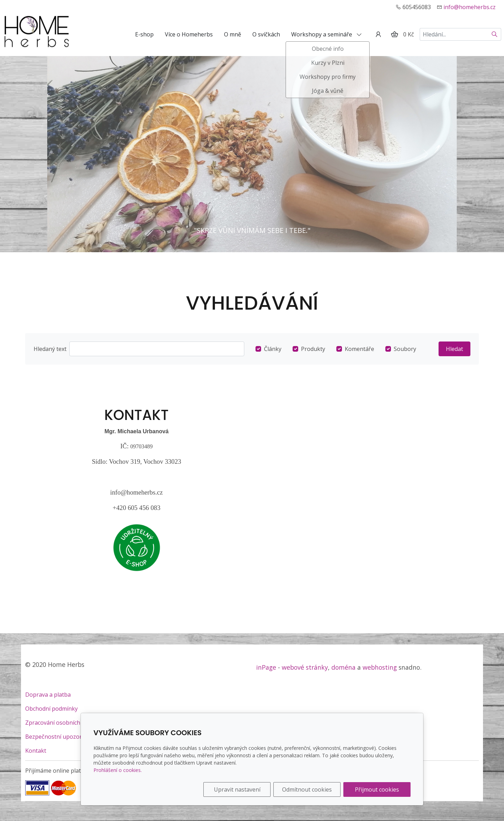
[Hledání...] (454, 34)
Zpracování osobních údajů (61, 723)
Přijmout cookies (377, 789)
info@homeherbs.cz (470, 7)
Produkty (313, 349)
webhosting (380, 667)
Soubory (405, 349)
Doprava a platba (48, 695)
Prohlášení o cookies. (118, 770)
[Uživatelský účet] (378, 34)
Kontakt (36, 751)
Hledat (454, 349)
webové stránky (305, 667)
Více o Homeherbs (189, 34)
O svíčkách (266, 34)
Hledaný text (50, 349)
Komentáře (359, 349)
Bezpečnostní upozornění (59, 737)
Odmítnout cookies (307, 789)
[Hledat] (495, 34)
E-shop (144, 34)
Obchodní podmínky (51, 709)
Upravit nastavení (237, 789)
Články (273, 349)
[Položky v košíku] (394, 34)
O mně (233, 34)
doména (344, 667)
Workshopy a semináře (327, 34)
